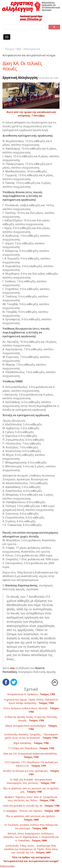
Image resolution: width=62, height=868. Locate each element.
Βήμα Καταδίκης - (31, 743)
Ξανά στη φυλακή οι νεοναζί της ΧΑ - (31, 806)
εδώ (12, 668)
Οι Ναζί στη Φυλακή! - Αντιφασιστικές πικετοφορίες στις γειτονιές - (31, 781)
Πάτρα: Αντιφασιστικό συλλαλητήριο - (31, 727)
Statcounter (7, 866)
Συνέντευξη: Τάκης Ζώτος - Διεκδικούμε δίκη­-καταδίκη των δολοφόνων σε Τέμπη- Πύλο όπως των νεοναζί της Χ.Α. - (31, 849)
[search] (24, 27)
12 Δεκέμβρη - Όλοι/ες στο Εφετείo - (31, 811)
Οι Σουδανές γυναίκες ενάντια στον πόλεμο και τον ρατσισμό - (31, 827)
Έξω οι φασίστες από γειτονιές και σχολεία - (31, 818)
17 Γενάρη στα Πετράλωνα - (31, 748)
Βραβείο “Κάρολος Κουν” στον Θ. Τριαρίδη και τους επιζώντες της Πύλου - (31, 799)
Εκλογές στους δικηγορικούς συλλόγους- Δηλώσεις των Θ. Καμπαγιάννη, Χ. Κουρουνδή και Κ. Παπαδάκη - (31, 837)
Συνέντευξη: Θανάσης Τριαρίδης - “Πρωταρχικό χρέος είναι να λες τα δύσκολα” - (31, 736)
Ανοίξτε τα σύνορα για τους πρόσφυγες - (31, 773)
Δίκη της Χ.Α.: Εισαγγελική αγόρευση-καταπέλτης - (31, 755)
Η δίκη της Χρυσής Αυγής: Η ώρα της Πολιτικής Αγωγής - (31, 719)
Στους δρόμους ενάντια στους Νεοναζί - (31, 710)
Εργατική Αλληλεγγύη (20, 78)
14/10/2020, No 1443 (48, 78)
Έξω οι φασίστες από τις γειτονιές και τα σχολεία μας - (31, 790)
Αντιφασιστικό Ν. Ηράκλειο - (31, 694)
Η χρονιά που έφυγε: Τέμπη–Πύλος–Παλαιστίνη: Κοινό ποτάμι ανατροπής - (31, 701)
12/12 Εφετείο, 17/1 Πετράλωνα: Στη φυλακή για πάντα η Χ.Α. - (31, 764)
